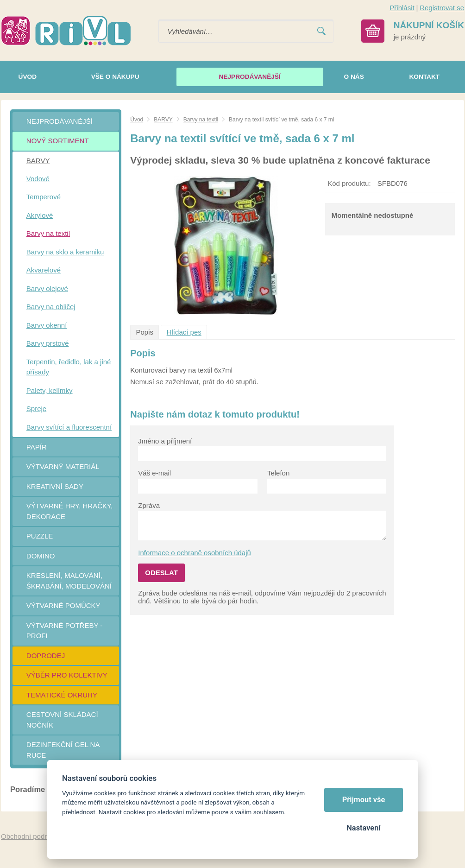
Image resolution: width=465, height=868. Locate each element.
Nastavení (363, 828)
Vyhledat (321, 31)
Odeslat (161, 573)
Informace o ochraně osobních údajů (195, 553)
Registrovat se (442, 8)
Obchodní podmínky (32, 836)
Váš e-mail (154, 473)
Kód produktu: (349, 183)
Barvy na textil (201, 120)
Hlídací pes (184, 332)
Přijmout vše (364, 800)
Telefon (278, 473)
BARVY (163, 120)
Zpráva (149, 505)
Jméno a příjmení (165, 441)
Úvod (137, 120)
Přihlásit (402, 8)
